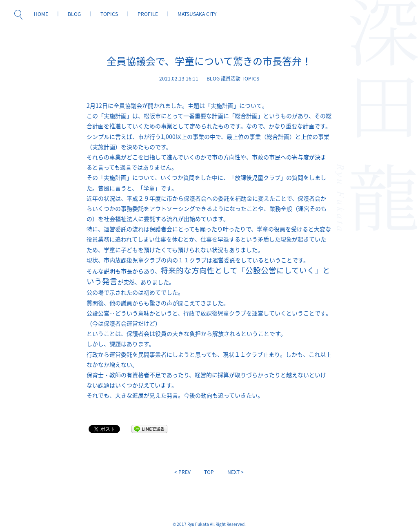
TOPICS (109, 14)
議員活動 (231, 78)
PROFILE (148, 14)
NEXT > (236, 472)
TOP (209, 472)
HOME (41, 14)
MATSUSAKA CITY (197, 14)
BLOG (74, 14)
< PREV (182, 472)
